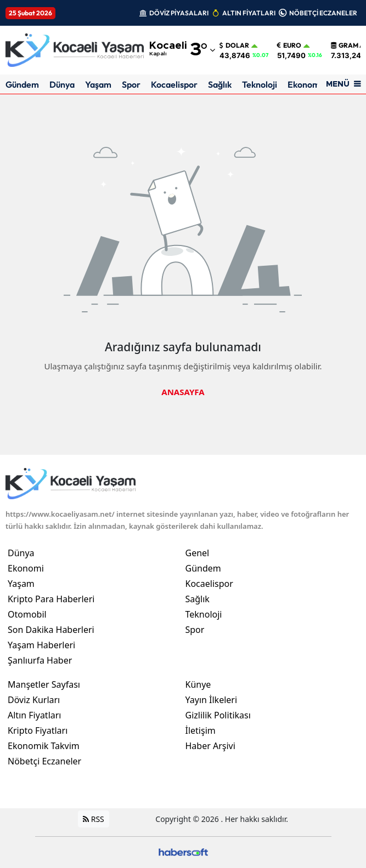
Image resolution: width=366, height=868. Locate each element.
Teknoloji (260, 84)
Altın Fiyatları (35, 715)
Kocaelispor (174, 84)
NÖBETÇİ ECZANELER (323, 13)
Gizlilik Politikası (218, 715)
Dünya (62, 84)
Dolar (234, 45)
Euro (289, 45)
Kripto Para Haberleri (51, 599)
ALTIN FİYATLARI (249, 13)
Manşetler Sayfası (44, 684)
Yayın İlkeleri (212, 700)
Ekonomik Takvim (44, 746)
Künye (198, 684)
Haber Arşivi (210, 746)
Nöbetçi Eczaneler (44, 761)
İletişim (201, 730)
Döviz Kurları (34, 700)
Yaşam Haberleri (41, 645)
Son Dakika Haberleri (51, 630)
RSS (94, 819)
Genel (198, 553)
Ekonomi (305, 84)
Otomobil (27, 614)
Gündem (22, 84)
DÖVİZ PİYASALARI (179, 13)
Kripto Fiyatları (38, 730)
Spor (131, 84)
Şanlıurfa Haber (40, 660)
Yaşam (98, 84)
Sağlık (220, 84)
